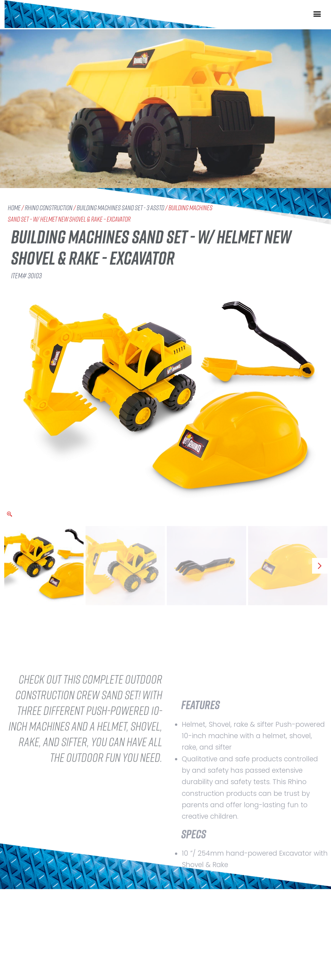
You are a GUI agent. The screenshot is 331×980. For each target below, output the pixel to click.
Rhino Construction (49, 208)
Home (14, 208)
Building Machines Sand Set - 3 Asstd (120, 208)
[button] (317, 20)
